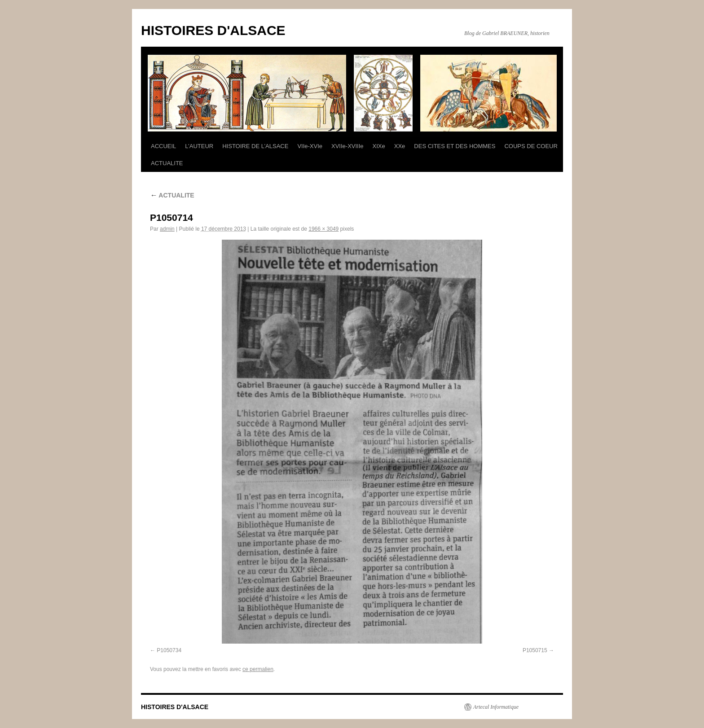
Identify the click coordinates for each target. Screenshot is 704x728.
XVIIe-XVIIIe (348, 146)
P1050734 (169, 650)
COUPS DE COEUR (531, 146)
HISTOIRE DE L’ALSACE (255, 146)
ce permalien (258, 669)
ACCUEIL (163, 146)
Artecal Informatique (496, 707)
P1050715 (535, 650)
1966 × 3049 (323, 229)
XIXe (379, 146)
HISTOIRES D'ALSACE (213, 30)
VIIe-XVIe (310, 146)
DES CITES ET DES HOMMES (455, 146)
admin (167, 229)
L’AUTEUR (199, 146)
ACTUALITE (167, 163)
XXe (400, 146)
